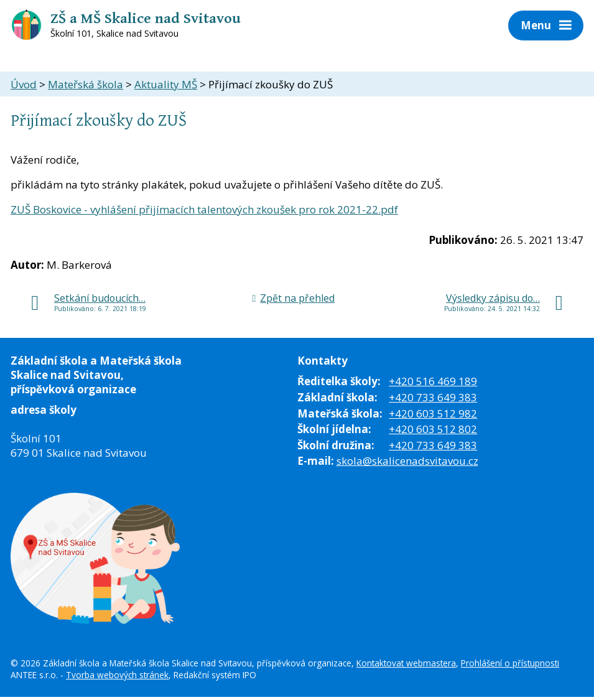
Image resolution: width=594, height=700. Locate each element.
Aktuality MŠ (166, 84)
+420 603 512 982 (433, 413)
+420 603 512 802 (433, 429)
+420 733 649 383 (433, 397)
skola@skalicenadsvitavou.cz (407, 461)
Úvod (24, 84)
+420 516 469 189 (433, 381)
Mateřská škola (86, 84)
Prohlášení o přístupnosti (510, 663)
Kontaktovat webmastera (406, 663)
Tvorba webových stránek (117, 675)
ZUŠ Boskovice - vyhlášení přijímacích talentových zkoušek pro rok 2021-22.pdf (204, 209)
